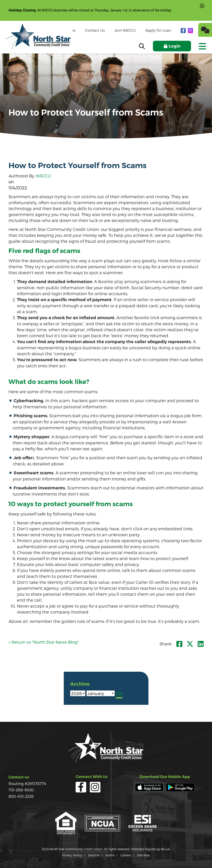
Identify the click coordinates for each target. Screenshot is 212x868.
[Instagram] (190, 30)
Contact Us (95, 30)
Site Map (143, 855)
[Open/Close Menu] (202, 45)
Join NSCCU (125, 30)
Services (94, 855)
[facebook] (184, 30)
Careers (126, 855)
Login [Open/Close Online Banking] (175, 46)
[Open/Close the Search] (142, 46)
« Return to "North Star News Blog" (44, 642)
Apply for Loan (158, 30)
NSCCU (44, 176)
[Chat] (205, 30)
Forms (110, 855)
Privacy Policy (72, 855)
